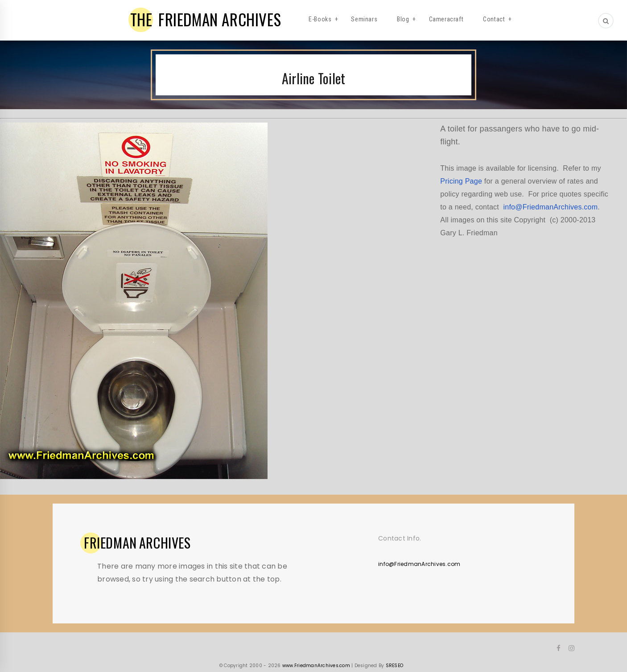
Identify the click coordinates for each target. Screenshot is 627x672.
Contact (494, 19)
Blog (403, 19)
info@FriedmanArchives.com (550, 207)
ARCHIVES (137, 543)
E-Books (320, 19)
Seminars (364, 19)
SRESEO (395, 666)
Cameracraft (446, 19)
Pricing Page (461, 181)
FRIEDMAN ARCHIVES (206, 19)
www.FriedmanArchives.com (316, 666)
